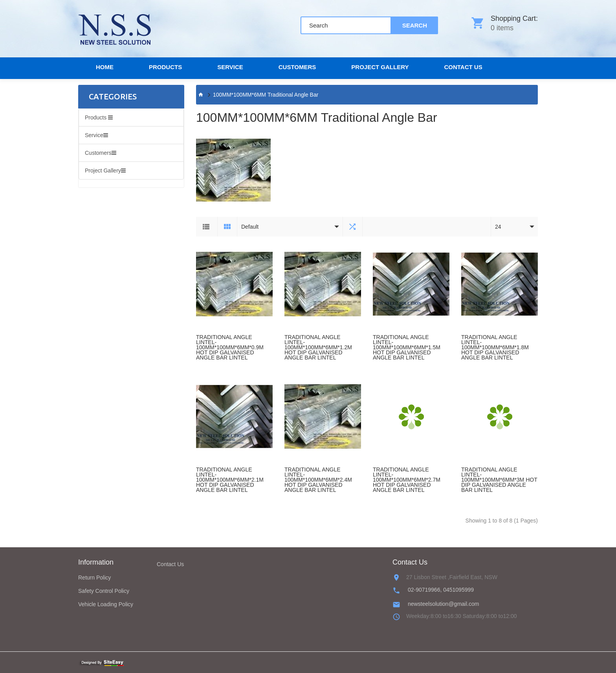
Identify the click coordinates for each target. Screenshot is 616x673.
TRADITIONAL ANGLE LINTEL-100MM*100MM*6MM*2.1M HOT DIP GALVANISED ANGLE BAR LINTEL (230, 480)
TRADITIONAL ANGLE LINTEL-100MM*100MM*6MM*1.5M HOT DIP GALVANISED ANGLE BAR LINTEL (407, 348)
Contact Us (170, 564)
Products (165, 67)
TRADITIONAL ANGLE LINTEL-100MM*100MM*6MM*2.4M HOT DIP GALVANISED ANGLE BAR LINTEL (318, 480)
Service (230, 67)
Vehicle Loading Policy (106, 604)
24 (498, 227)
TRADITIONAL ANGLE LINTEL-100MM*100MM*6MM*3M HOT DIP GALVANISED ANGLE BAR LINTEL (499, 480)
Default (250, 227)
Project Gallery (380, 67)
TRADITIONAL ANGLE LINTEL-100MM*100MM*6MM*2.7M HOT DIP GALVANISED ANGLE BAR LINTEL (407, 480)
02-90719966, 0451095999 (441, 590)
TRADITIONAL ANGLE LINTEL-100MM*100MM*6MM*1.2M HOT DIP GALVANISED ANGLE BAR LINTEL (318, 348)
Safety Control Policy (104, 591)
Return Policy (94, 578)
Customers (297, 67)
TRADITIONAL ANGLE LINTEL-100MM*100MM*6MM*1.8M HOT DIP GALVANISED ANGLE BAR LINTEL (495, 348)
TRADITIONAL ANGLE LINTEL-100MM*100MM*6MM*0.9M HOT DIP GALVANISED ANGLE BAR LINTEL (230, 348)
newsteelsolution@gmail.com (444, 604)
